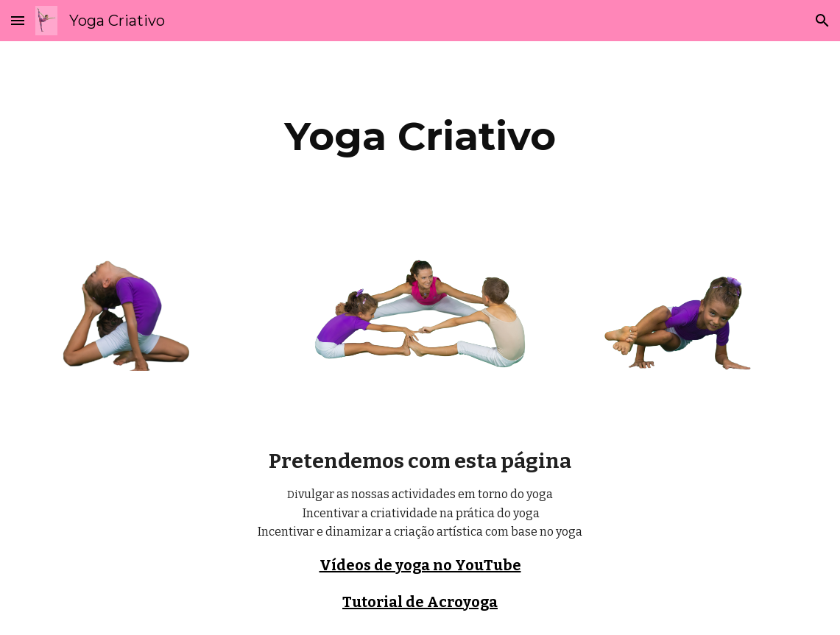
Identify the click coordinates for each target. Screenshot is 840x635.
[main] (420, 136)
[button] (18, 20)
